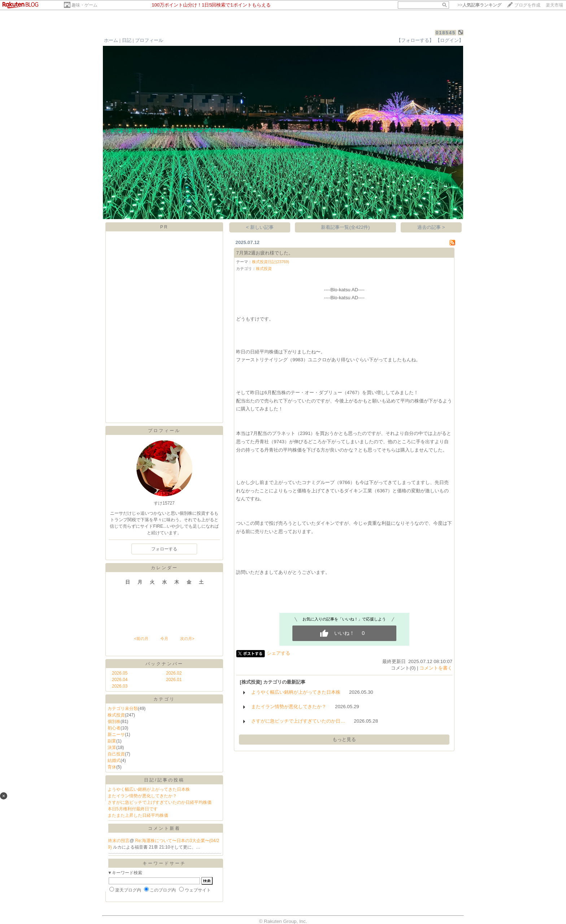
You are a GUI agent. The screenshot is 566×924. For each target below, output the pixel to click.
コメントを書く (436, 668)
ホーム (111, 40)
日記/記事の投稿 (164, 780)
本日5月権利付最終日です (133, 809)
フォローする (164, 549)
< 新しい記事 (260, 227)
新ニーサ (116, 735)
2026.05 (120, 673)
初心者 (114, 728)
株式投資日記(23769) (271, 262)
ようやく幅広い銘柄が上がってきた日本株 (149, 789)
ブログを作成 (527, 5)
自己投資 (116, 754)
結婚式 (114, 760)
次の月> (187, 638)
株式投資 (116, 715)
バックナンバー (164, 664)
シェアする (278, 653)
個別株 (114, 722)
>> (479, 5)
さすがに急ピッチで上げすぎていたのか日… (298, 721)
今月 (164, 638)
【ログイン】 (449, 40)
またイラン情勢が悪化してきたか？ (142, 796)
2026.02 (174, 673)
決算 (112, 748)
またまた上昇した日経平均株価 (138, 815)
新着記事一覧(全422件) (345, 227)
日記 (127, 40)
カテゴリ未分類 (123, 709)
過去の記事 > (431, 227)
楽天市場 (554, 5)
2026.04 (120, 680)
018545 (446, 33)
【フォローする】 (415, 40)
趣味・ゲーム (84, 5)
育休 (112, 767)
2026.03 (120, 686)
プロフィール (149, 40)
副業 (112, 741)
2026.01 (174, 680)
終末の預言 (119, 841)
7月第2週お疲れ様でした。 (265, 253)
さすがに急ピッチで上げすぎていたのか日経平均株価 (160, 802)
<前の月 (141, 638)
